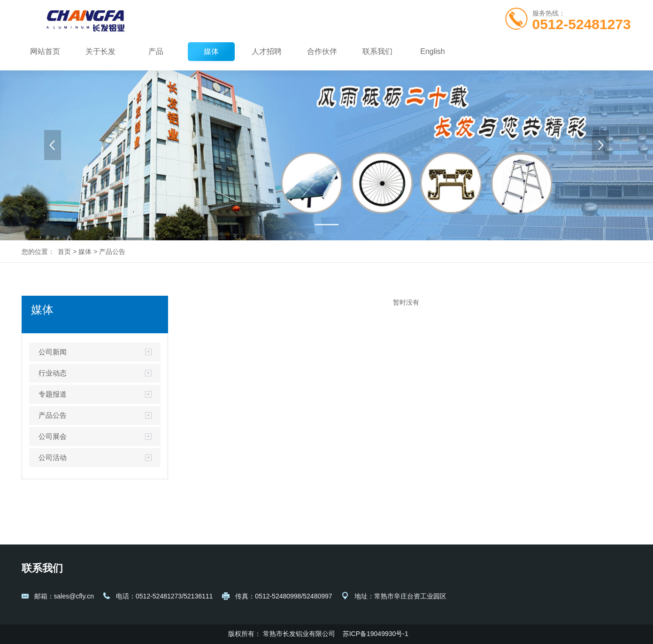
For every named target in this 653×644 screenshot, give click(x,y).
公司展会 (53, 436)
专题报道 (53, 394)
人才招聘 (267, 51)
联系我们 (377, 51)
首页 (64, 252)
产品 (156, 51)
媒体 (211, 51)
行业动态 (53, 373)
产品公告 (112, 252)
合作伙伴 (322, 51)
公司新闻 (53, 352)
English (432, 51)
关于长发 (100, 51)
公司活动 (53, 457)
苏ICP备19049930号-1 (376, 634)
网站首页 (45, 51)
